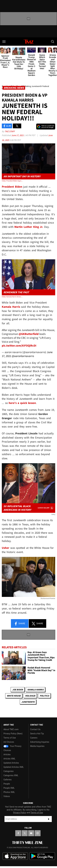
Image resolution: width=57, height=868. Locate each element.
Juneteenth (28, 702)
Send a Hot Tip (37, 734)
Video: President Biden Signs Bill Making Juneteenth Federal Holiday (12, 181)
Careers (34, 738)
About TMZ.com (11, 729)
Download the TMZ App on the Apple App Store (15, 856)
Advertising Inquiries (40, 742)
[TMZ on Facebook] (18, 833)
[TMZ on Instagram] (38, 833)
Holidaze (30, 696)
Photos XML (9, 792)
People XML (9, 788)
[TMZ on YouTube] (31, 833)
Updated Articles (11, 763)
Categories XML (11, 775)
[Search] (53, 42)
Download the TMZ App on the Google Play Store (42, 856)
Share (20, 624)
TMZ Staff (10, 131)
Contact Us (35, 729)
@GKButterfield (29, 334)
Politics (44, 696)
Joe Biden (18, 690)
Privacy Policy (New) (13, 734)
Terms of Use (10, 738)
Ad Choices (9, 742)
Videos (7, 796)
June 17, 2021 (18, 135)
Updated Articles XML (14, 767)
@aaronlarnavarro (23, 356)
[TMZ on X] (25, 833)
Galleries (7, 780)
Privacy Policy (20, 813)
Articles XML (9, 759)
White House (14, 696)
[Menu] (4, 42)
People (7, 784)
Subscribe (49, 819)
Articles (7, 754)
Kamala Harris (35, 690)
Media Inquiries (37, 746)
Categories (8, 771)
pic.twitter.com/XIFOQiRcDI (19, 346)
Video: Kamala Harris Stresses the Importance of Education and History (12, 297)
